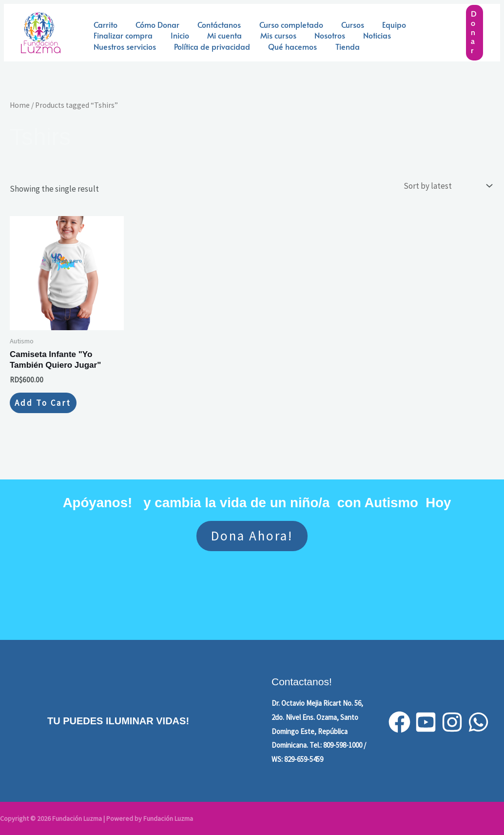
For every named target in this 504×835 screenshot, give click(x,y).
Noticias (363, 35)
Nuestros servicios (123, 46)
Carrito (104, 24)
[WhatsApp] (478, 722)
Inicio (176, 35)
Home (20, 105)
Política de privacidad (208, 46)
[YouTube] (426, 722)
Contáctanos (213, 24)
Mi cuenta (218, 35)
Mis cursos (269, 35)
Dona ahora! (252, 536)
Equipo (380, 24)
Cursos (341, 24)
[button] (475, 33)
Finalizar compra (122, 35)
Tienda (338, 46)
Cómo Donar (154, 24)
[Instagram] (452, 722)
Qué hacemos (286, 46)
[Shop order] (447, 186)
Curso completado (282, 24)
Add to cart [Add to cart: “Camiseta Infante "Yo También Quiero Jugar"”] (43, 403)
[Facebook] (399, 722)
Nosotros (318, 35)
